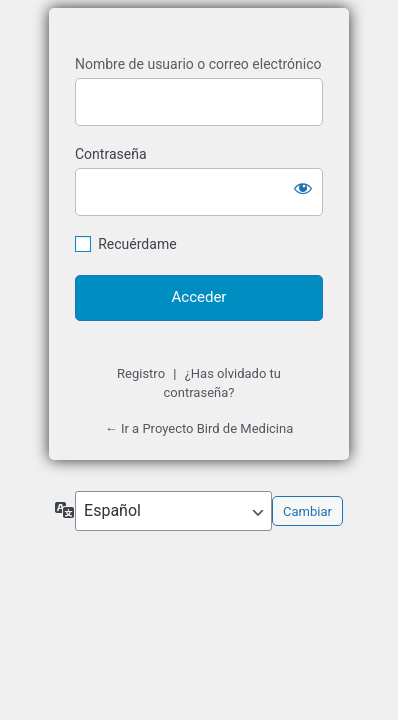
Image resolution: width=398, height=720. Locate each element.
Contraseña (111, 154)
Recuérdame (137, 244)
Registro (141, 373)
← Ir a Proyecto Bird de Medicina (199, 428)
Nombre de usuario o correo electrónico (198, 64)
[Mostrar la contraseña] (303, 188)
